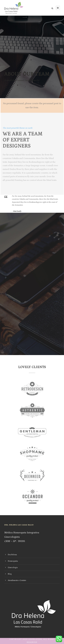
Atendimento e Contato (17, 580)
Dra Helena (12, 555)
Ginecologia (13, 568)
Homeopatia (13, 561)
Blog (10, 574)
